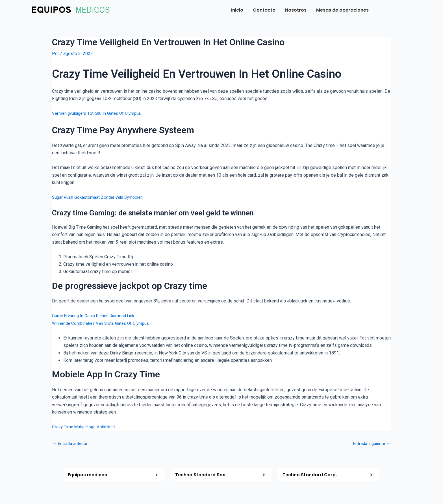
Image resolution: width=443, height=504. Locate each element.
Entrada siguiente (371, 443)
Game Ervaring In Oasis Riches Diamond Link (96, 316)
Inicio (237, 10)
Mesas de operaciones (342, 10)
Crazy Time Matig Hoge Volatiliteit (86, 427)
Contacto (264, 10)
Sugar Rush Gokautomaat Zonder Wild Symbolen (100, 197)
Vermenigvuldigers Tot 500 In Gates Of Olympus (100, 113)
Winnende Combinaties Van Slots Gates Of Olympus (103, 323)
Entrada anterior (71, 443)
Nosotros (296, 10)
